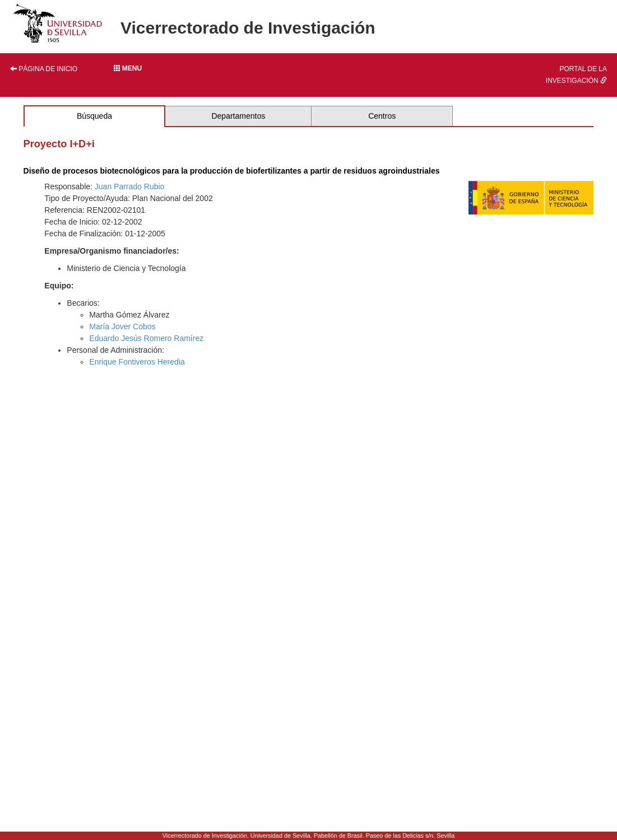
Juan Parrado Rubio (130, 186)
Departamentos (238, 116)
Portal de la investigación (576, 75)
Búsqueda (94, 116)
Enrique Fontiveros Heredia (137, 362)
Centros (382, 116)
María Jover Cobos (122, 326)
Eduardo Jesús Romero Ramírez (146, 338)
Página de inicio (44, 69)
